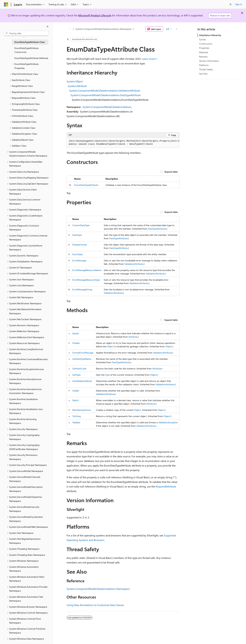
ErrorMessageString (82, 289)
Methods (204, 52)
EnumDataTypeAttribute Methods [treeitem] (31, 58)
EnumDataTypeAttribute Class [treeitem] (30, 42)
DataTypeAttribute (157, 229)
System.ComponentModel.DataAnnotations (107, 107)
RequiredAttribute (166, 486)
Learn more (148, 59)
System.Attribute (77, 86)
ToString (77, 416)
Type (107, 375)
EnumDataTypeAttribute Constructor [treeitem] (26, 50)
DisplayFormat (80, 245)
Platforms (204, 65)
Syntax (202, 39)
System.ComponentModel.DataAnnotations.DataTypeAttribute (106, 95)
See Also (203, 74)
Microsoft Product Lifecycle (95, 15)
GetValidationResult (82, 381)
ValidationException (168, 422)
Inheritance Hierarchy (210, 35)
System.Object (75, 81)
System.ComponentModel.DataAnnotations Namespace (103, 29)
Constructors (206, 44)
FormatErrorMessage (83, 353)
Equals (76, 333)
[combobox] (26, 33)
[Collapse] (48, 27)
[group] (123, 143)
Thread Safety (206, 69)
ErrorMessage (79, 260)
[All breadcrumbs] (69, 29)
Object (110, 346)
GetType (76, 375)
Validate (76, 422)
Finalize (76, 343)
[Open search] (231, 4)
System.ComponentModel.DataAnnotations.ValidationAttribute (105, 90)
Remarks (203, 57)
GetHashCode (79, 369)
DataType (77, 235)
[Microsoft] (6, 4)
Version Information (209, 61)
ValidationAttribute (134, 264)
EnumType (77, 254)
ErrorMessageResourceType (86, 280)
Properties (204, 48)
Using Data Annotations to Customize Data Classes (95, 605)
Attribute (133, 337)
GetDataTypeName (82, 359)
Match (76, 400)
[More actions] (177, 29)
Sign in (239, 4)
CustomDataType (81, 225)
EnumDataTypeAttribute (86, 185)
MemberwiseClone (82, 410)
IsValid (76, 391)
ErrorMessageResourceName (87, 270)
